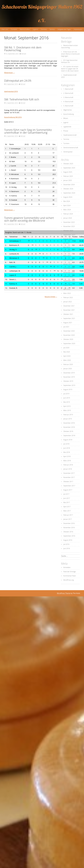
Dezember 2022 (69, 268)
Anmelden (67, 567)
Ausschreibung (69, 114)
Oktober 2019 (68, 381)
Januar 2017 (68, 519)
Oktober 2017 (68, 482)
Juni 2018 (67, 448)
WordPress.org (69, 580)
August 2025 (68, 172)
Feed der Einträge (70, 572)
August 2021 (68, 323)
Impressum (78, 29)
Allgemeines (68, 110)
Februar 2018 (68, 465)
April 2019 (67, 406)
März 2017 (67, 511)
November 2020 (69, 335)
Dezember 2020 (69, 331)
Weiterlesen (10, 73)
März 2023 (67, 256)
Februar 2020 (68, 364)
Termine (44, 29)
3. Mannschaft (68, 97)
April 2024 (67, 205)
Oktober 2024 (68, 189)
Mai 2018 (67, 452)
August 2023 (68, 239)
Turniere (14, 29)
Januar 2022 (68, 302)
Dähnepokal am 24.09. (18, 81)
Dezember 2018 (69, 423)
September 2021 (69, 318)
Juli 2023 (66, 243)
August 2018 (68, 440)
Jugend (35, 29)
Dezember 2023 (69, 222)
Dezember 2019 (69, 373)
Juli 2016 (66, 544)
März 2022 (67, 293)
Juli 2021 (66, 327)
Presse (66, 131)
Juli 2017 (66, 494)
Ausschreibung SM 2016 (13, 117)
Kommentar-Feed (70, 576)
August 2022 (68, 285)
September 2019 (69, 385)
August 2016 (68, 540)
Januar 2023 (68, 264)
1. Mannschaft (68, 89)
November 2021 (69, 310)
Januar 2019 (68, 419)
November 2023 (69, 226)
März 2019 (67, 410)
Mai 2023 (67, 247)
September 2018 (69, 436)
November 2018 (69, 427)
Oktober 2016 (68, 532)
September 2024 (69, 193)
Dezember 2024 (69, 185)
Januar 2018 (68, 469)
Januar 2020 (68, 369)
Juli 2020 (66, 348)
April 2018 (67, 456)
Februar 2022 (68, 297)
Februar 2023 (68, 260)
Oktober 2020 (68, 339)
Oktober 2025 (68, 164)
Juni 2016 (67, 548)
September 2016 (69, 536)
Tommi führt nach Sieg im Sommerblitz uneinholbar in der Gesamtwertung (28, 131)
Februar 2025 (68, 176)
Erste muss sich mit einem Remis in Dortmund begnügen (70, 54)
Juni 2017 (67, 498)
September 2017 (69, 486)
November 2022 (69, 272)
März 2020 (67, 360)
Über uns (5, 29)
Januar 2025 (68, 180)
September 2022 (69, 281)
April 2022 (67, 289)
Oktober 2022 (68, 277)
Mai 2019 (67, 402)
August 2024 (68, 197)
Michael (24, 54)
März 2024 (67, 210)
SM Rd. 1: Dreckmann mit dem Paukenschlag (23, 49)
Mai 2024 (67, 201)
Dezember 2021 (69, 306)
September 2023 (69, 235)
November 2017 (69, 477)
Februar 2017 (68, 515)
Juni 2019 (67, 398)
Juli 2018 (66, 444)
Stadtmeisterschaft (70, 135)
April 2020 (67, 356)
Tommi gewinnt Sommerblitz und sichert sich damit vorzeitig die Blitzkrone (29, 219)
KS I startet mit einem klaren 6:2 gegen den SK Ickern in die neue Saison (70, 69)
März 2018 (67, 461)
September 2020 (69, 343)
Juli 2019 (66, 394)
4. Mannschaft (68, 102)
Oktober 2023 (68, 231)
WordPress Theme (64, 593)
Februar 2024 (68, 214)
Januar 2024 (68, 218)
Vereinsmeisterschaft (71, 148)
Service (52, 29)
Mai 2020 (67, 352)
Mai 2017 (67, 502)
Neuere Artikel (51, 297)
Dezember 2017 (69, 473)
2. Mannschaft (68, 93)
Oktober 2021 (68, 314)
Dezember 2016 (69, 523)
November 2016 (69, 528)
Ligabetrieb (67, 127)
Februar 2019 (68, 415)
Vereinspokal (68, 152)
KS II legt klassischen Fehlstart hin (69, 61)
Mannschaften (25, 29)
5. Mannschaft (68, 106)
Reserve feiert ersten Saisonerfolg (70, 46)
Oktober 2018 (68, 431)
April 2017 (67, 507)
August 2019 (68, 389)
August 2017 (68, 490)
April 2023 (67, 251)
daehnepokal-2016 (11, 91)
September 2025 (69, 168)
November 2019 (69, 377)
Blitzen (66, 118)
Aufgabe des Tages (64, 29)
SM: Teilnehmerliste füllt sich (22, 99)
